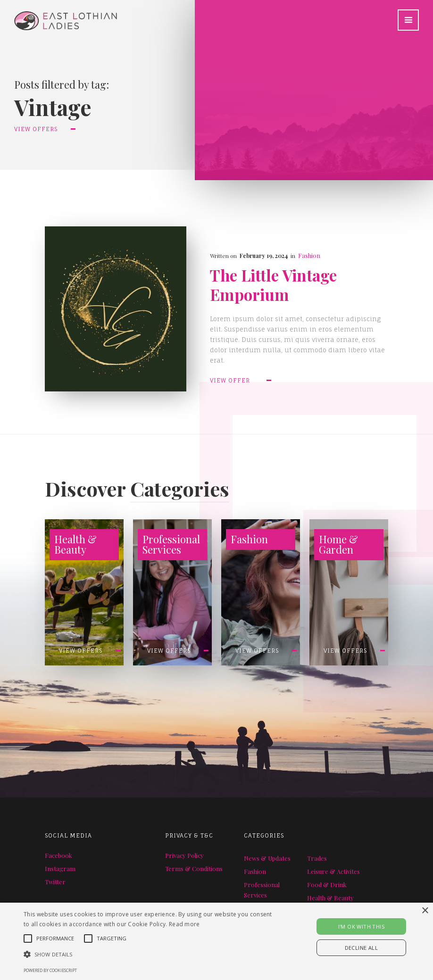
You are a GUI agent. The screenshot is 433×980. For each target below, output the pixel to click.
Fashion (309, 255)
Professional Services (262, 890)
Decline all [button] (361, 948)
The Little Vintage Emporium (273, 285)
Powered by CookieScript (50, 970)
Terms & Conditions (194, 868)
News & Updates (267, 858)
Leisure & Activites (333, 871)
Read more (184, 924)
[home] (58, 15)
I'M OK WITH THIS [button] (361, 926)
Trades (317, 858)
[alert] (216, 941)
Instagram (60, 868)
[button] (408, 20)
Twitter (55, 882)
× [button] (425, 911)
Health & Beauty (330, 898)
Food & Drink (327, 884)
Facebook (58, 855)
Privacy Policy (184, 855)
